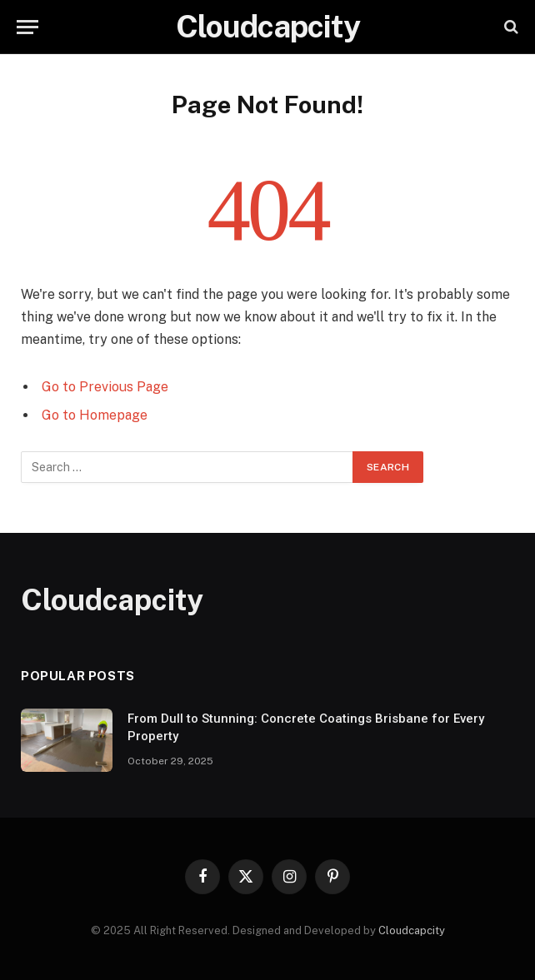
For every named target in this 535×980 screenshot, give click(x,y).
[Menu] (27, 27)
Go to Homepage (95, 415)
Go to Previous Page (105, 387)
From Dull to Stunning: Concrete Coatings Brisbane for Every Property (306, 727)
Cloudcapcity (412, 930)
